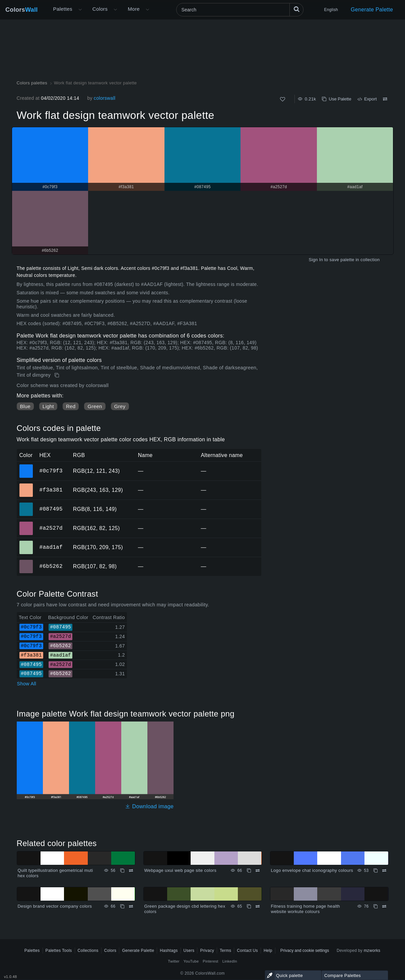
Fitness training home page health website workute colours (306, 909)
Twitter (174, 961)
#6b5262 (51, 566)
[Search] (240, 10)
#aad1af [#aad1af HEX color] (26, 543)
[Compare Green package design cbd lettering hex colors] (258, 906)
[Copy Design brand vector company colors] (122, 906)
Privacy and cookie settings (305, 951)
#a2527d (51, 528)
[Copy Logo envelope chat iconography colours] (376, 871)
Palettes (63, 9)
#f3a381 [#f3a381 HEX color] (26, 485)
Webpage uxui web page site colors (181, 870)
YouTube (191, 961)
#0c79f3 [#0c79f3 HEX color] (26, 466)
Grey (120, 406)
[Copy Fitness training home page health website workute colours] (376, 906)
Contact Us (247, 951)
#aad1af (51, 547)
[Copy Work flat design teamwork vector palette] (57, 375)
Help (268, 951)
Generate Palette (372, 10)
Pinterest (210, 961)
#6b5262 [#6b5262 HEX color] (26, 562)
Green (95, 406)
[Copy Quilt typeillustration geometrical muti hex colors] (122, 871)
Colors (22, 10)
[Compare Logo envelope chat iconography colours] (384, 871)
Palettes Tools (59, 951)
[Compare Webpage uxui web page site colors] (258, 871)
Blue (25, 406)
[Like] (283, 99)
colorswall (105, 98)
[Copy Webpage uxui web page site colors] (249, 871)
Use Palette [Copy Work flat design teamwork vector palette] (336, 99)
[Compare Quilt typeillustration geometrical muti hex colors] (131, 871)
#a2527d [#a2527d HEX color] (26, 524)
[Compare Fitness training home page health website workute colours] (384, 906)
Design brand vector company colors (55, 906)
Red (71, 406)
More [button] (134, 9)
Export (367, 99)
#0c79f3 (51, 471)
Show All (27, 684)
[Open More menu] (80, 10)
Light (48, 406)
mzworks (372, 951)
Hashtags (169, 951)
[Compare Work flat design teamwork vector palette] (385, 99)
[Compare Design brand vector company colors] (131, 906)
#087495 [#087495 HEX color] (26, 505)
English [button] (331, 10)
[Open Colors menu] (115, 10)
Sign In (316, 260)
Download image (149, 806)
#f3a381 (51, 490)
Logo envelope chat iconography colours (312, 870)
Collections (88, 951)
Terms (225, 951)
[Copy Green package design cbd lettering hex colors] (249, 906)
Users (189, 951)
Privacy (207, 951)
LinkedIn (230, 961)
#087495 (51, 509)
